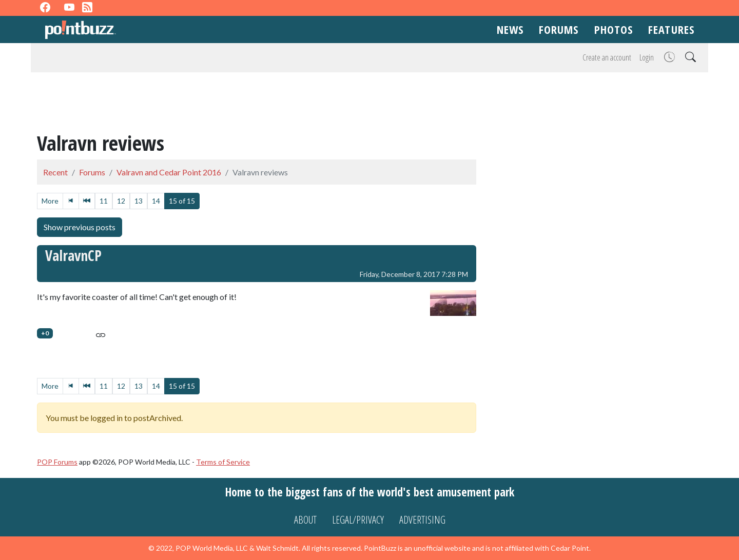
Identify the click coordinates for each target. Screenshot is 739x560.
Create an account (607, 57)
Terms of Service (223, 462)
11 (104, 201)
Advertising (422, 520)
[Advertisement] (369, 104)
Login (647, 57)
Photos (614, 29)
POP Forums (57, 462)
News (510, 29)
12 (121, 201)
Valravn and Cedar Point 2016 (169, 172)
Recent (55, 172)
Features (671, 29)
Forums (559, 29)
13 (139, 201)
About (305, 520)
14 (156, 201)
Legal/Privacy (358, 520)
